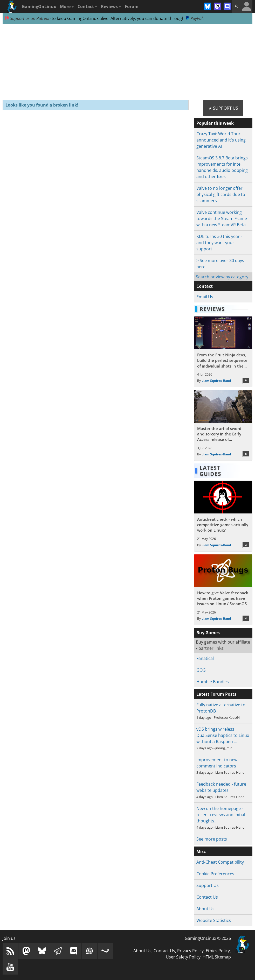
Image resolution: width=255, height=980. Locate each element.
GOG (201, 670)
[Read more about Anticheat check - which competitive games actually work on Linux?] (223, 516)
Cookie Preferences (215, 874)
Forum (132, 6)
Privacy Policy (190, 951)
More (67, 6)
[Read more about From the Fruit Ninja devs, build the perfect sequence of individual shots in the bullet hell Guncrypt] (223, 352)
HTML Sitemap (217, 957)
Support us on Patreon (28, 18)
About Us (205, 909)
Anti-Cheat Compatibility (220, 862)
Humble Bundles (213, 682)
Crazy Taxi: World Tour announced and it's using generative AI (221, 140)
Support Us (208, 885)
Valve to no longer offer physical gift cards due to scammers (221, 194)
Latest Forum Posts (216, 694)
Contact (87, 6)
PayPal (194, 18)
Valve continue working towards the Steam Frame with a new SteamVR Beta (222, 218)
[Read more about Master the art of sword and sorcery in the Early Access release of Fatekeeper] (223, 425)
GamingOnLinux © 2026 (208, 938)
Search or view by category (222, 277)
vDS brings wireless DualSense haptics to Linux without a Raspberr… (223, 735)
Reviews (111, 6)
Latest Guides (210, 471)
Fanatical (205, 658)
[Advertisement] (127, 62)
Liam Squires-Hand (216, 381)
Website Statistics (214, 920)
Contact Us (207, 897)
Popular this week (215, 123)
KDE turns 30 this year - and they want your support (219, 243)
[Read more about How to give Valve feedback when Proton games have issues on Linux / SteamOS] (223, 590)
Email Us (205, 297)
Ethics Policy (218, 951)
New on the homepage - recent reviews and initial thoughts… (221, 815)
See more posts (212, 839)
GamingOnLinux (39, 6)
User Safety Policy (183, 957)
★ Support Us (223, 108)
